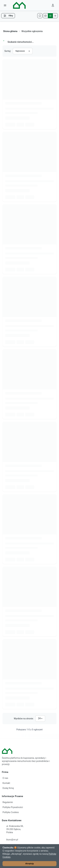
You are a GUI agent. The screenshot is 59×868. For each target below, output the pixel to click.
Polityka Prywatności (13, 807)
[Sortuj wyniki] (23, 51)
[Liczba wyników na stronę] (40, 719)
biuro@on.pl (12, 840)
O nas (5, 778)
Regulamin (8, 802)
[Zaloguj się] (53, 5)
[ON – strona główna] (17, 5)
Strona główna (10, 31)
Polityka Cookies (11, 812)
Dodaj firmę (8, 788)
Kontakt (6, 783)
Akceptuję (30, 864)
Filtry (8, 16)
